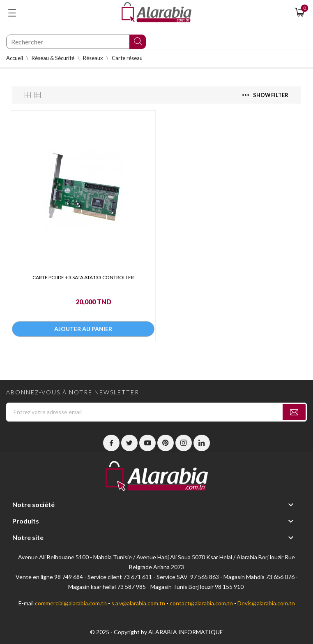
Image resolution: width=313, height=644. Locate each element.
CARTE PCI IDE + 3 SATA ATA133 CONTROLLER (83, 277)
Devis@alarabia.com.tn (266, 603)
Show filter (265, 95)
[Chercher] (76, 42)
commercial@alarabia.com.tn (71, 603)
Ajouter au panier (83, 329)
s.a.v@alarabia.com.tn (138, 603)
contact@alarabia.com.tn (201, 603)
